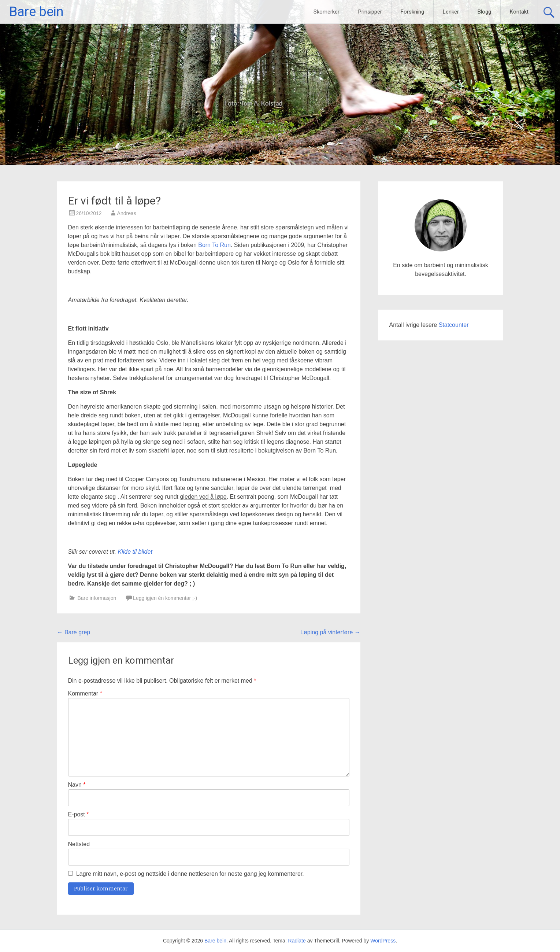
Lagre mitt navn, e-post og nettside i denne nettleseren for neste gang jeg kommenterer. (190, 874)
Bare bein (36, 12)
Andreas (127, 213)
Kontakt (519, 12)
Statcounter (454, 325)
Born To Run (214, 245)
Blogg (484, 12)
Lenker (451, 12)
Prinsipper (370, 12)
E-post (79, 814)
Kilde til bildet (135, 552)
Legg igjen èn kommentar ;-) (165, 598)
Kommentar (85, 693)
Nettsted (79, 844)
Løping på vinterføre (330, 632)
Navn (77, 785)
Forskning (412, 12)
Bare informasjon (97, 598)
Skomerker (327, 12)
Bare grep (74, 632)
